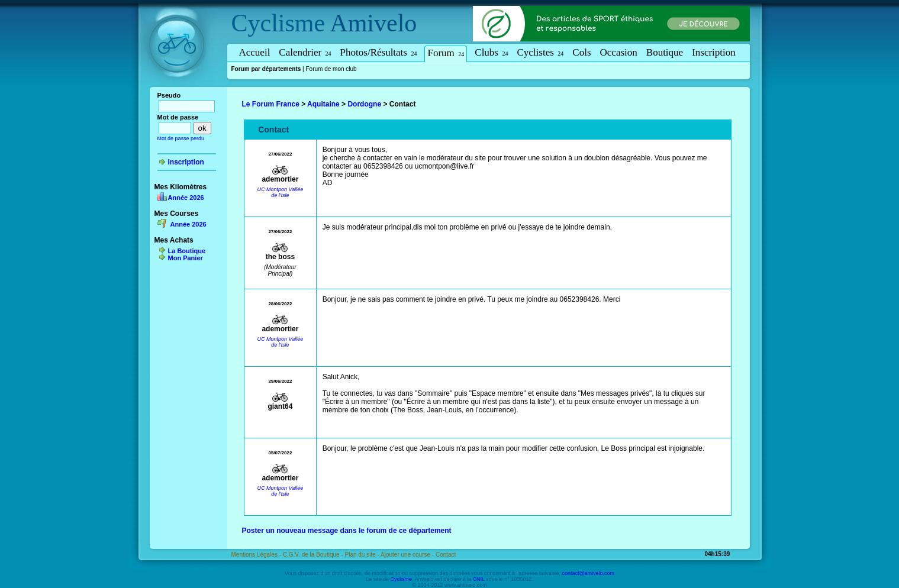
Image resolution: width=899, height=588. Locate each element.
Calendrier (305, 52)
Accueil (255, 52)
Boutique (665, 52)
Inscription (714, 52)
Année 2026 (186, 198)
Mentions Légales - (257, 555)
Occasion (619, 52)
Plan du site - (362, 555)
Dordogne (364, 104)
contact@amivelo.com (588, 573)
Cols (581, 52)
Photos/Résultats (379, 52)
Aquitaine (323, 104)
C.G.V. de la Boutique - (314, 555)
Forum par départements (266, 69)
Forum (446, 53)
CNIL (479, 579)
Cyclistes (541, 52)
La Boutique (187, 251)
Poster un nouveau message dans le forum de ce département (347, 531)
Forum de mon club (331, 69)
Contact (446, 555)
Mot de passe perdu (181, 138)
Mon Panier (186, 258)
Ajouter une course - (408, 555)
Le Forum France (271, 104)
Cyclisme (278, 23)
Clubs (491, 52)
